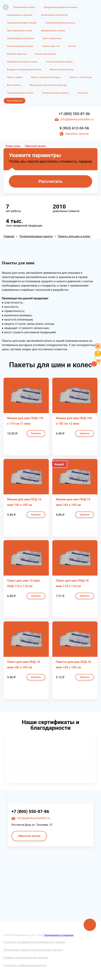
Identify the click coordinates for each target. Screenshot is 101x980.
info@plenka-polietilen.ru (77, 119)
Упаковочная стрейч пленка (22, 62)
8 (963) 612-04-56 (74, 128)
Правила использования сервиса (26, 958)
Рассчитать (50, 181)
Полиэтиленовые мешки (59, 62)
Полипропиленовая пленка (22, 23)
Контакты (83, 93)
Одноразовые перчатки (20, 15)
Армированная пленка (53, 31)
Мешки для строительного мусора (48, 85)
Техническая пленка (24, 7)
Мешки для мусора (46, 54)
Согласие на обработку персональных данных (34, 942)
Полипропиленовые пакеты (60, 23)
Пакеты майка (15, 77)
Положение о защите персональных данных (33, 950)
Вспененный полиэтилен (54, 15)
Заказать (36, 433)
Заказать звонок (77, 134)
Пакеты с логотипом (80, 77)
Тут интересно (15, 101)
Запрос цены (13, 146)
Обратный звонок (35, 146)
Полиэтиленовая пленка (20, 46)
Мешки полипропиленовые (46, 77)
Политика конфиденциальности (25, 965)
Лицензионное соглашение (59, 935)
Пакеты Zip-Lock (51, 46)
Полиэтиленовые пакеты (55, 93)
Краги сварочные (52, 38)
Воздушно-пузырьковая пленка (24, 69)
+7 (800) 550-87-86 (74, 114)
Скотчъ (72, 46)
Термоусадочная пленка (20, 93)
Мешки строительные (62, 69)
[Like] (98, 348)
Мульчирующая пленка (20, 31)
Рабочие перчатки (17, 54)
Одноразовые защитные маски (61, 7)
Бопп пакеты (14, 85)
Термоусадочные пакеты (21, 38)
